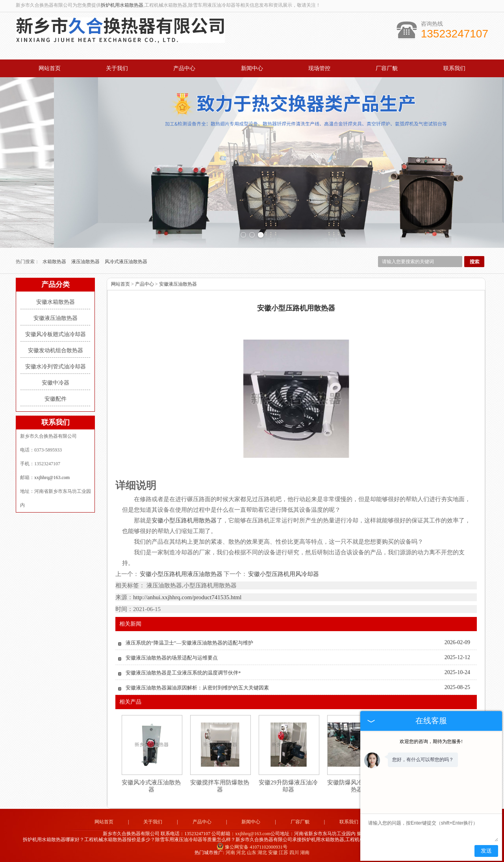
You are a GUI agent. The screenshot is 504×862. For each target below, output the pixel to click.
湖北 (262, 853)
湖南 (305, 853)
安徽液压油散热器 (56, 318)
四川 (294, 853)
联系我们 (454, 68)
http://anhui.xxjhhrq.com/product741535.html (187, 597)
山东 (252, 853)
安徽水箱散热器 (56, 302)
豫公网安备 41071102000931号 (252, 847)
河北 (241, 853)
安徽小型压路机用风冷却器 (283, 574)
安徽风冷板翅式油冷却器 (56, 334)
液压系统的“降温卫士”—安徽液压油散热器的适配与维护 (189, 643)
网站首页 (50, 68)
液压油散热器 (86, 262)
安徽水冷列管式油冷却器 (56, 367)
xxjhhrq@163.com (52, 477)
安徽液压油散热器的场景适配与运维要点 (172, 658)
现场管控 (319, 68)
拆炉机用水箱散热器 (122, 5)
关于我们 (117, 68)
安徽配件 (56, 399)
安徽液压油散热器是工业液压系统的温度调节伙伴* (183, 673)
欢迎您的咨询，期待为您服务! (431, 741)
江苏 (283, 853)
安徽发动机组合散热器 (56, 350)
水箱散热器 (55, 262)
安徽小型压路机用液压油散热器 (181, 574)
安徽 (273, 853)
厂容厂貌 (387, 68)
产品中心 (184, 68)
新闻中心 (252, 68)
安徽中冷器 (56, 383)
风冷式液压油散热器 (126, 262)
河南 (230, 853)
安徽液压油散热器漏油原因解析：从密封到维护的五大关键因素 (197, 688)
